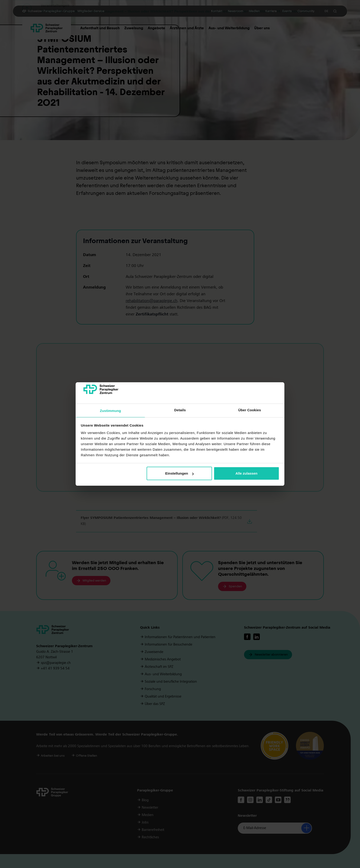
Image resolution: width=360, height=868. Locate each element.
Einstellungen (179, 473)
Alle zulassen (246, 473)
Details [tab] (180, 410)
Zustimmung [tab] (111, 411)
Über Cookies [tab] (250, 410)
